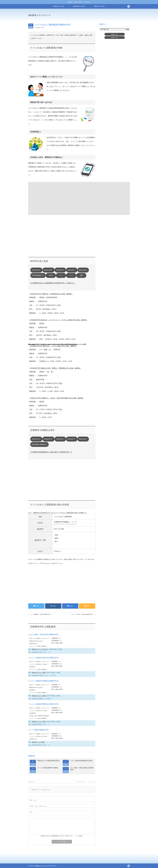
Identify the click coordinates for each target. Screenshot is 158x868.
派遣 (81, 275)
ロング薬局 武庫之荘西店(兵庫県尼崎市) (82, 769)
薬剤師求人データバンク (39, 15)
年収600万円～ (49, 270)
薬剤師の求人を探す (59, 6)
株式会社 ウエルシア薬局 (39, 673)
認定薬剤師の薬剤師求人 (39, 444)
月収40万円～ (60, 270)
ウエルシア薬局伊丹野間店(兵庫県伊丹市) (43, 704)
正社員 (51, 275)
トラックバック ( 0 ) (80, 782)
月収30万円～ (72, 270)
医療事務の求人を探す (79, 6)
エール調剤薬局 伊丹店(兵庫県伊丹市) (41, 614)
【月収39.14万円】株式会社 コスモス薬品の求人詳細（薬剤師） (53, 346)
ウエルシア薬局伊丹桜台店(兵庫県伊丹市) (43, 658)
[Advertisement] (96, 17)
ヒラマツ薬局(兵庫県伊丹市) (39, 730)
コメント (47, 563)
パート (61, 275)
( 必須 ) (33, 800)
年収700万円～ (36, 270)
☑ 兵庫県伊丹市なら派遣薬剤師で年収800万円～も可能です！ (53, 283)
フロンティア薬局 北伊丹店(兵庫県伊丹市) (82, 614)
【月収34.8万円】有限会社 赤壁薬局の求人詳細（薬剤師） (51, 294)
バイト (71, 275)
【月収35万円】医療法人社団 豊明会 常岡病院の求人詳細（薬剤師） (55, 368)
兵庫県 (38, 28)
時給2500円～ (83, 270)
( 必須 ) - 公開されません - (39, 806)
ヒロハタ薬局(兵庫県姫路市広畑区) (81, 761)
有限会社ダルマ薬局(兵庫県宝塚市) (49, 761)
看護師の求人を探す (99, 6)
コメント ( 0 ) (92, 782)
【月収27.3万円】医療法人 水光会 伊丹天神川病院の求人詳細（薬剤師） (57, 398)
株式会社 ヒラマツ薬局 (38, 742)
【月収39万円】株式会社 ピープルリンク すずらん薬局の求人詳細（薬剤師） (59, 320)
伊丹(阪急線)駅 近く (38, 275)
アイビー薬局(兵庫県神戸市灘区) (48, 768)
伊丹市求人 (115, 38)
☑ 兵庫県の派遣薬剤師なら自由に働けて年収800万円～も (51, 452)
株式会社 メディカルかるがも (40, 649)
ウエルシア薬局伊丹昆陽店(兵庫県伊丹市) (43, 681)
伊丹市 (42, 28)
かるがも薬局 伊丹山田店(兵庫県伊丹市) (43, 635)
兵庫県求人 (115, 34)
